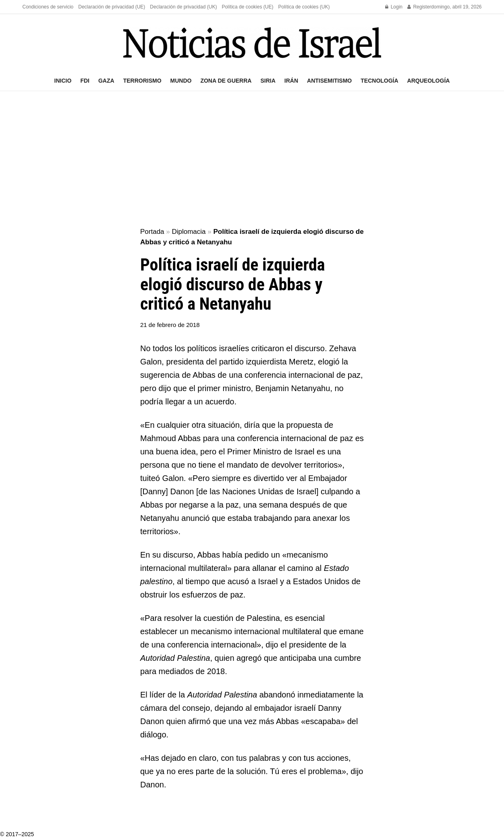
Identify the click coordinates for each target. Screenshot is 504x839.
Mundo (181, 81)
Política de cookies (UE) (247, 7)
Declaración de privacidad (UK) (183, 7)
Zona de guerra (226, 81)
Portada (152, 232)
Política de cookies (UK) (304, 7)
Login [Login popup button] (394, 7)
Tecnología (379, 81)
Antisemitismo (329, 81)
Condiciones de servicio (48, 7)
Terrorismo (142, 81)
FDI (85, 81)
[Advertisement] (252, 160)
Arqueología (429, 81)
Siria (268, 81)
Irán (291, 81)
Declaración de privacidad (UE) (112, 7)
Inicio (63, 81)
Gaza (106, 81)
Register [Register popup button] (419, 7)
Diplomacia (189, 232)
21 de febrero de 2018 (170, 325)
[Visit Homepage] (252, 43)
